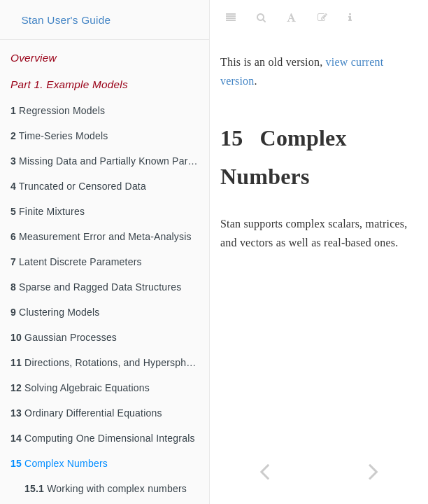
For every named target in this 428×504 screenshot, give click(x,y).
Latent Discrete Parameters (76, 262)
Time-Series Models (59, 136)
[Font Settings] (291, 17)
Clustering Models (55, 312)
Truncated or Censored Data (78, 186)
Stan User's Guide (66, 20)
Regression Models (58, 111)
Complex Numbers (59, 463)
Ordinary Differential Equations (86, 413)
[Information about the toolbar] (350, 17)
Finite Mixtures (48, 211)
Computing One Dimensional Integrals (103, 438)
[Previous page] (264, 471)
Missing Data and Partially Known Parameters (110, 161)
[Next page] (373, 471)
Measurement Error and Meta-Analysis (101, 237)
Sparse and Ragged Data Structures (96, 287)
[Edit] (322, 17)
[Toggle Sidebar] (231, 17)
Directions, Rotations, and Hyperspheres (108, 363)
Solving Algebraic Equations (80, 388)
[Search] (261, 17)
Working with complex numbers (106, 489)
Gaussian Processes (64, 337)
